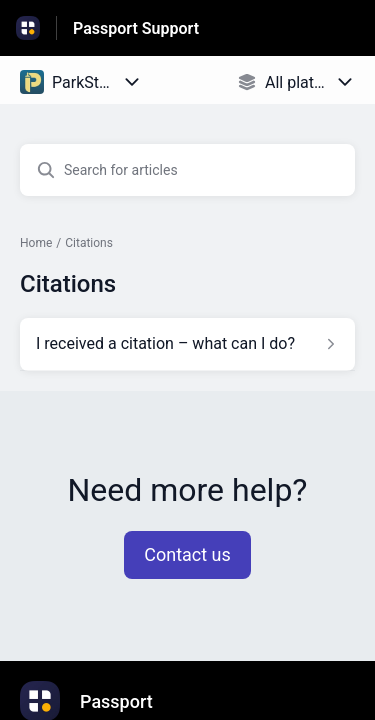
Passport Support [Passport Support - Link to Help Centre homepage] (136, 28)
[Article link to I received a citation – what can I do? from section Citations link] (187, 344)
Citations (89, 243)
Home (36, 243)
